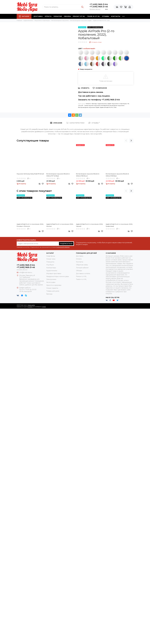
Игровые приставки (54, 274)
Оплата (48, 16)
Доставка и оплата (83, 274)
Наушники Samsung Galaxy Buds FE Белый (30, 174)
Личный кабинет (82, 268)
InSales (44, 307)
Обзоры (67, 16)
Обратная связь (82, 265)
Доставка (38, 16)
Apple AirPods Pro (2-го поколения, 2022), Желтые (60, 225)
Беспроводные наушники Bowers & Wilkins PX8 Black (117, 175)
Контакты (116, 16)
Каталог (24, 16)
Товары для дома (53, 291)
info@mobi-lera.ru (26, 272)
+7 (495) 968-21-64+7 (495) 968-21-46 (99, 6)
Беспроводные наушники (116, 105)
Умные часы (51, 259)
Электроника (51, 279)
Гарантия (58, 16)
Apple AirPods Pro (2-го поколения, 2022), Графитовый (119, 225)
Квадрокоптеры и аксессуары (58, 276)
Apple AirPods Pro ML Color (108, 107)
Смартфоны (51, 256)
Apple (109, 104)
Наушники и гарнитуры (119, 104)
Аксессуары (51, 282)
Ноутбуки (50, 265)
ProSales (30, 307)
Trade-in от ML (93, 16)
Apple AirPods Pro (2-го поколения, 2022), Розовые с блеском (30, 225)
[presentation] (126, 141)
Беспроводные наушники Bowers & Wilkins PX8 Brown (88, 175)
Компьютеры (51, 268)
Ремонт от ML (79, 16)
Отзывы (105, 16)
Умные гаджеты (52, 288)
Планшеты (50, 262)
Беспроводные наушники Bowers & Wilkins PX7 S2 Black (58, 175)
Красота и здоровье (54, 285)
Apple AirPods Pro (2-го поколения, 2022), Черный (90, 225)
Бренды (94, 104)
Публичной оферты (63, 247)
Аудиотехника (102, 104)
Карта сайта (31, 305)
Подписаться (66, 244)
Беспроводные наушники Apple (89, 107)
